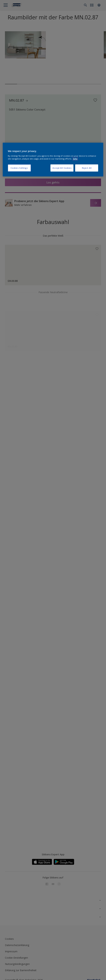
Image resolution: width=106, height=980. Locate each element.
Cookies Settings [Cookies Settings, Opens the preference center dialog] (19, 168)
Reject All (87, 168)
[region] (53, 160)
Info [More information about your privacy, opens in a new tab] (75, 159)
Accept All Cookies (62, 168)
